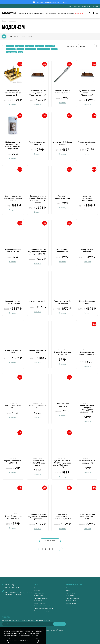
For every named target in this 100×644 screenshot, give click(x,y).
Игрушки (30, 13)
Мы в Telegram (70, 596)
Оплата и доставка (92, 6)
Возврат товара (39, 601)
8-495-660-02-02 (10, 593)
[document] (23, 637)
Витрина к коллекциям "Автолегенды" (87, 202)
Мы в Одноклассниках (73, 598)
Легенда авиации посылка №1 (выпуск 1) (87, 363)
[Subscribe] (59, 624)
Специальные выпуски (41, 13)
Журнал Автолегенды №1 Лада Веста (13, 527)
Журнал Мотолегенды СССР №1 (13, 471)
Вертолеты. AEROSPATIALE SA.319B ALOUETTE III (62, 525)
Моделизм (70, 13)
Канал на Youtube (71, 603)
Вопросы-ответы (39, 596)
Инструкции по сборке (41, 598)
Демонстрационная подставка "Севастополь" (87, 92)
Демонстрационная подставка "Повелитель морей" (38, 92)
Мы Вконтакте (70, 593)
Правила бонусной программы (43, 611)
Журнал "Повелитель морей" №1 (62, 363)
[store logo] (9, 13)
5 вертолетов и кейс (38, 307)
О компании (38, 588)
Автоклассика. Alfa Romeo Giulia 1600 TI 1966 (87, 525)
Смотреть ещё (50, 552)
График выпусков (39, 593)
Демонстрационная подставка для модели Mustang (13, 202)
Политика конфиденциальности (44, 608)
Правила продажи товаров (42, 606)
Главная (4, 21)
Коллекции (23, 13)
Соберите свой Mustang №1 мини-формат (38, 471)
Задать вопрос (73, 6)
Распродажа (79, 13)
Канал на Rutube (71, 601)
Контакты (37, 591)
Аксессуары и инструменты (57, 13)
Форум (84, 6)
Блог (79, 6)
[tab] (50, 585)
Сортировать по (72, 46)
